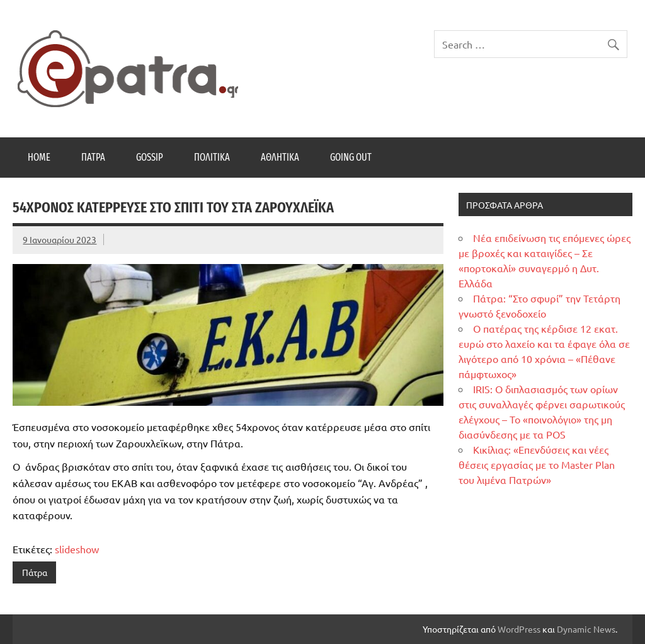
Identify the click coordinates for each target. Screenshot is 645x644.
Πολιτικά (212, 157)
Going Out (351, 157)
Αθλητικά (280, 157)
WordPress (519, 629)
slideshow (77, 549)
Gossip (150, 157)
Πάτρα (93, 157)
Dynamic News (586, 629)
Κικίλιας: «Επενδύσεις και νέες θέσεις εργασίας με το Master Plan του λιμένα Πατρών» (537, 464)
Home (39, 157)
